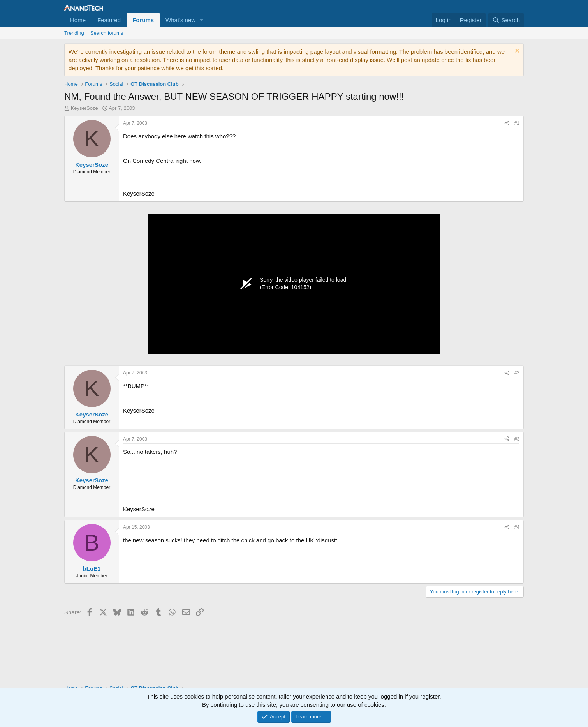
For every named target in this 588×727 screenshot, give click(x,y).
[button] (202, 20)
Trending (74, 33)
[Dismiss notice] (516, 52)
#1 (517, 123)
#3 (517, 439)
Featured (109, 20)
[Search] (506, 20)
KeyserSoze (85, 108)
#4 (517, 527)
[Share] (507, 123)
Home (78, 20)
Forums (143, 20)
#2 (517, 373)
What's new (180, 20)
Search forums (107, 33)
